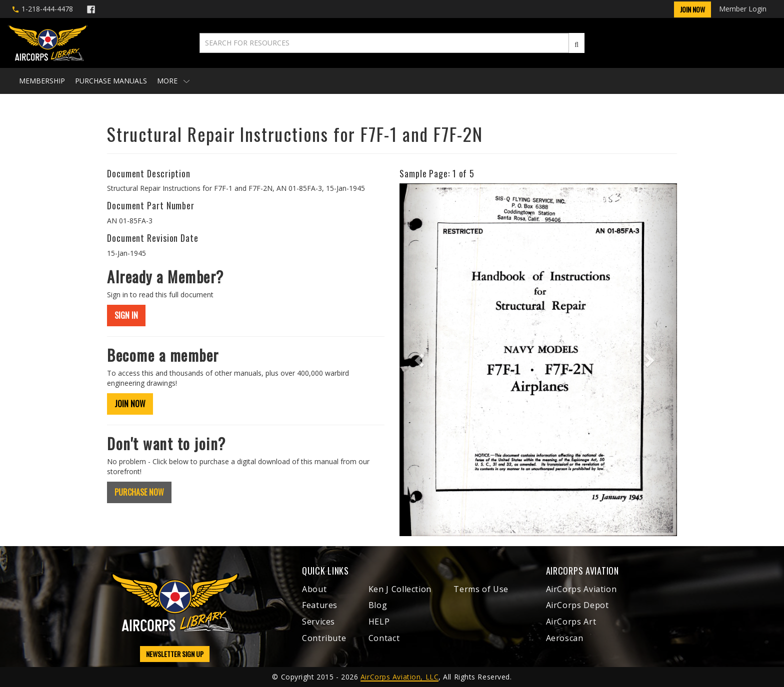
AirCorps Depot (577, 605)
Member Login (743, 9)
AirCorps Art (571, 622)
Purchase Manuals (111, 81)
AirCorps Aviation (581, 589)
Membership (42, 81)
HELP (379, 622)
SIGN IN (126, 315)
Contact (384, 638)
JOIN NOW (130, 404)
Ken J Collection (400, 589)
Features (320, 605)
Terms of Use (481, 589)
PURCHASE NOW (139, 492)
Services (318, 622)
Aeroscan (565, 638)
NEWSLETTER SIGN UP (175, 654)
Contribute (324, 638)
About (314, 589)
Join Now (692, 9)
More (173, 81)
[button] (420, 359)
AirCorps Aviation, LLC (399, 677)
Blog (378, 605)
